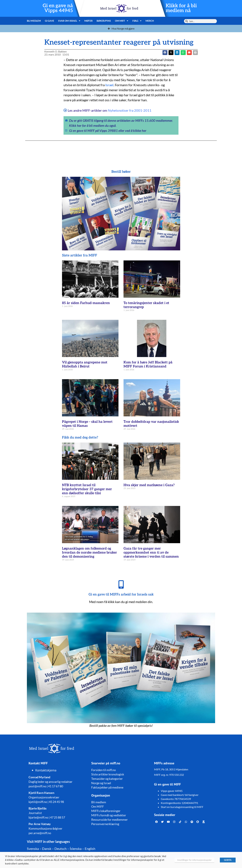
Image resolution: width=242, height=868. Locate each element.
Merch (150, 21)
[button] (171, 53)
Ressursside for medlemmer (109, 820)
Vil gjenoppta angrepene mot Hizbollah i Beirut (85, 364)
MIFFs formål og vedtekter (109, 815)
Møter (88, 21)
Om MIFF (122, 21)
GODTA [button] (228, 860)
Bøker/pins (104, 21)
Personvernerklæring (105, 824)
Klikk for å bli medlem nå (181, 8)
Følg (137, 21)
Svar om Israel (69, 21)
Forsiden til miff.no (104, 770)
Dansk (47, 849)
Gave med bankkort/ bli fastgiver (180, 795)
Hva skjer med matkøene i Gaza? (149, 485)
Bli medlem (34, 21)
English (90, 849)
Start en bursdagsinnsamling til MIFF (182, 807)
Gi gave (49, 21)
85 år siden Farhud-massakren (86, 303)
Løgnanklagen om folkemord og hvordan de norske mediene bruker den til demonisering (89, 553)
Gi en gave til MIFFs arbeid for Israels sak (121, 594)
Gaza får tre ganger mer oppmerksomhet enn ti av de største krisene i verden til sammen (151, 553)
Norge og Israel (101, 783)
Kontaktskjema (46, 770)
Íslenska (76, 849)
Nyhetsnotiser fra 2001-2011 (130, 110)
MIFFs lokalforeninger (106, 811)
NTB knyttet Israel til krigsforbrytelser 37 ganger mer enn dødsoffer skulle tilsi (87, 489)
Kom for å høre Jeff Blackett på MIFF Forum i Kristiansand (148, 364)
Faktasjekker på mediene (107, 787)
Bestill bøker (121, 172)
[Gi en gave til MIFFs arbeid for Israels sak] (121, 584)
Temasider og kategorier (107, 779)
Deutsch (61, 849)
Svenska (33, 849)
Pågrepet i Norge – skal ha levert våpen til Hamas (87, 424)
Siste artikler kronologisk (108, 774)
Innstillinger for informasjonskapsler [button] (194, 860)
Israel (109, 85)
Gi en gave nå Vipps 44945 (58, 8)
